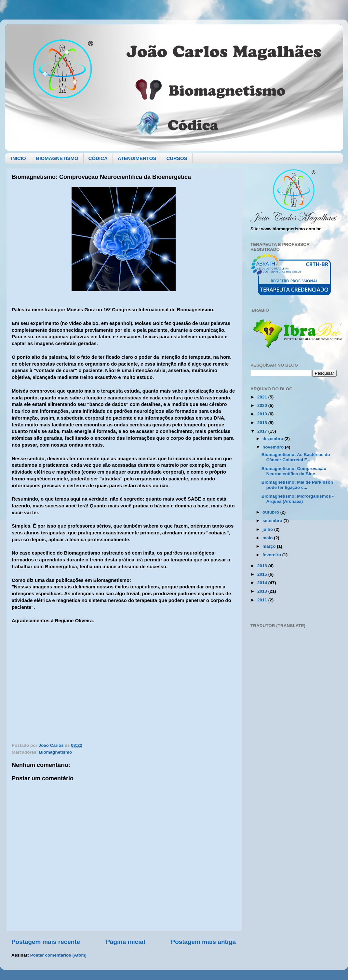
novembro (274, 447)
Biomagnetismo (55, 752)
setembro (273, 521)
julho (268, 529)
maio (268, 538)
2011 (263, 600)
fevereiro (272, 555)
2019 (263, 414)
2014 (263, 583)
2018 (263, 423)
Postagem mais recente (46, 942)
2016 (263, 566)
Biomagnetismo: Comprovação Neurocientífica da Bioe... (294, 471)
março (270, 546)
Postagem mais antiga (203, 942)
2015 (263, 574)
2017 (263, 431)
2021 (263, 397)
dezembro (274, 439)
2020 (263, 405)
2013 (263, 591)
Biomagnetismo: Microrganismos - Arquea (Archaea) (298, 499)
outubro (271, 512)
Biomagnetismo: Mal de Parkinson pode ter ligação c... (297, 485)
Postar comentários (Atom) (58, 955)
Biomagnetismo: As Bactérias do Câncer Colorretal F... (296, 457)
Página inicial (125, 942)
